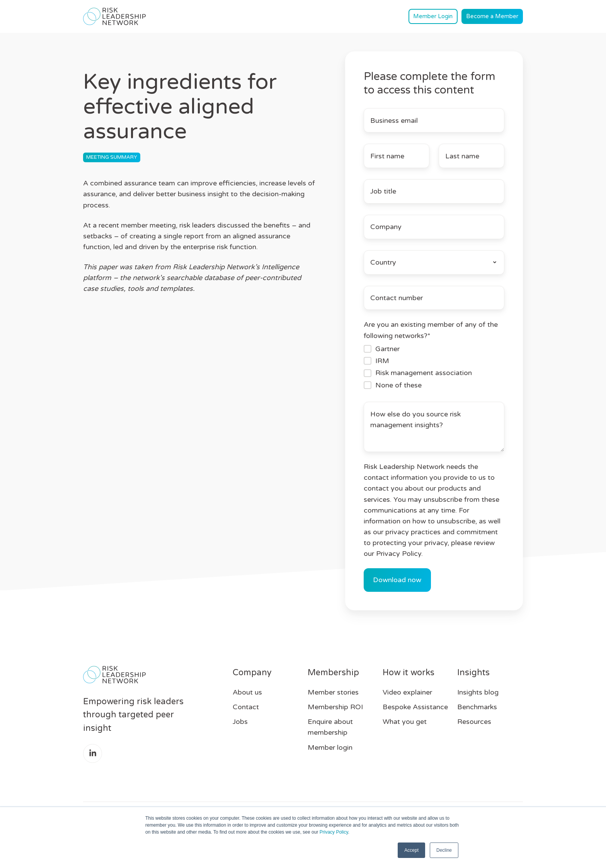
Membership (333, 673)
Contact (246, 707)
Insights (473, 673)
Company (252, 673)
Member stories (333, 692)
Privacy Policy (334, 832)
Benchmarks (477, 707)
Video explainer (407, 692)
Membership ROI (335, 707)
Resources (474, 722)
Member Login (433, 16)
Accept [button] (411, 850)
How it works (409, 673)
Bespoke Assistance (415, 707)
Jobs (240, 722)
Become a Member (492, 16)
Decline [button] (444, 850)
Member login (330, 747)
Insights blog (478, 692)
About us (247, 692)
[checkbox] (434, 367)
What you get (405, 722)
